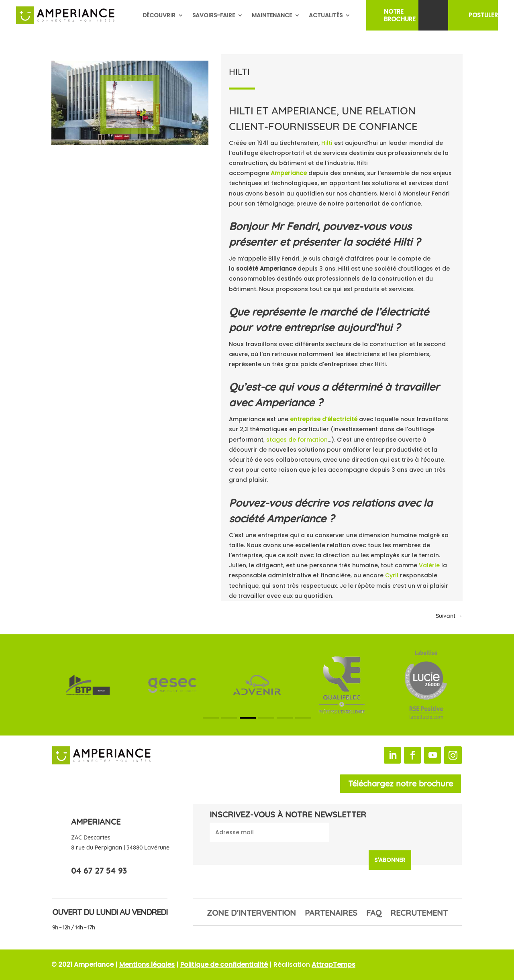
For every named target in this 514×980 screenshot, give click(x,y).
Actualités (326, 15)
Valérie (429, 565)
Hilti (327, 143)
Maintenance (272, 15)
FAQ (374, 914)
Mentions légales (147, 965)
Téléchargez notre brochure (401, 783)
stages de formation (297, 440)
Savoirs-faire (214, 15)
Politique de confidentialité (224, 965)
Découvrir (159, 15)
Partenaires (331, 914)
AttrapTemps (333, 965)
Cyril (392, 575)
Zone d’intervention (251, 914)
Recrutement (419, 914)
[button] (211, 718)
